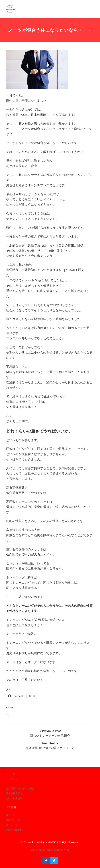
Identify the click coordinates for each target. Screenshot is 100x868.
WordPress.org (14, 830)
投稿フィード (13, 820)
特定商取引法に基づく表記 (20, 788)
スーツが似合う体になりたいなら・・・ (50, 30)
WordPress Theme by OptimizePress (50, 850)
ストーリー (12, 774)
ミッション (12, 779)
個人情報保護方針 (15, 793)
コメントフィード (15, 825)
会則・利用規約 (14, 798)
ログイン (11, 815)
